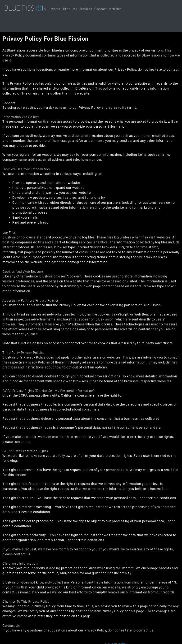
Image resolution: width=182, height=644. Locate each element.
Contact (100, 9)
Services (86, 9)
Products (70, 9)
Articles (115, 9)
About (56, 9)
